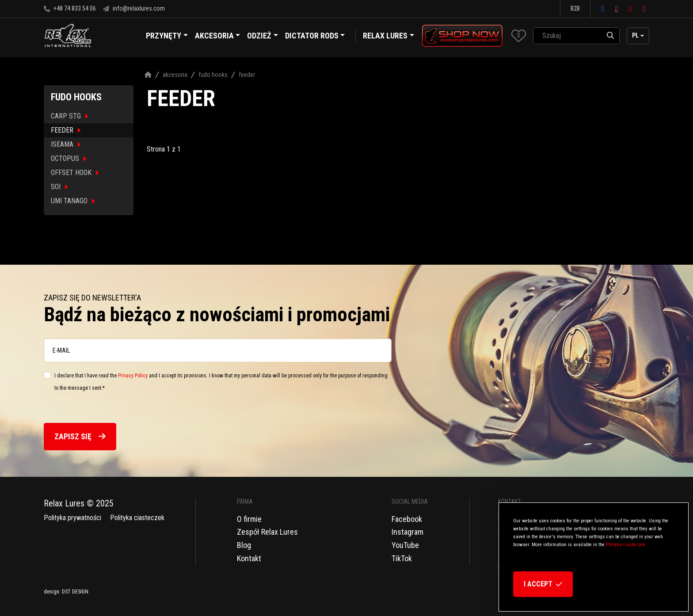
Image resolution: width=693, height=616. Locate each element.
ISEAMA (66, 144)
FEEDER (66, 130)
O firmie (249, 519)
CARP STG (69, 116)
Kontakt (249, 558)
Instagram (407, 532)
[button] (519, 36)
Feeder (247, 75)
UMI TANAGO (73, 201)
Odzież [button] (263, 37)
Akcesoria (175, 75)
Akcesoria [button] (218, 37)
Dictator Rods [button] (315, 37)
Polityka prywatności (72, 518)
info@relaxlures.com (134, 8)
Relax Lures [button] (385, 36)
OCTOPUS (69, 158)
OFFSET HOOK (75, 173)
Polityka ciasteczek (137, 518)
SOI (59, 187)
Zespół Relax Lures (267, 532)
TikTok (402, 558)
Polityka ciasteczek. (626, 545)
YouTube (405, 545)
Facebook (407, 519)
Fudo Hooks (213, 75)
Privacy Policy (133, 376)
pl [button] (635, 35)
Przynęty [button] (167, 37)
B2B (575, 8)
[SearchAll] (567, 36)
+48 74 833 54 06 (70, 8)
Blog (244, 545)
